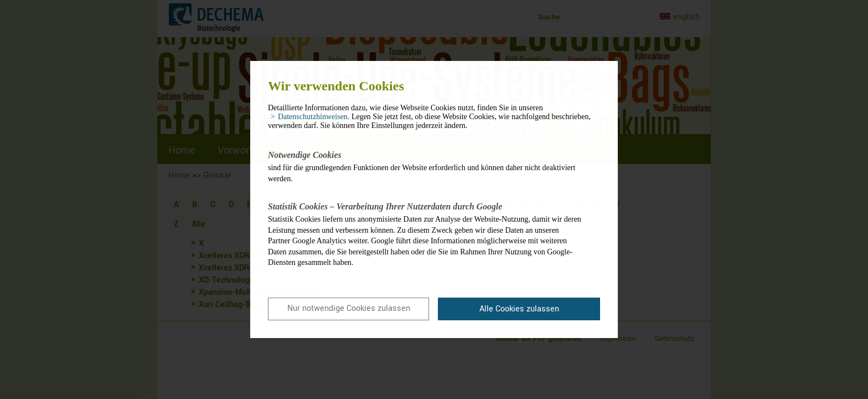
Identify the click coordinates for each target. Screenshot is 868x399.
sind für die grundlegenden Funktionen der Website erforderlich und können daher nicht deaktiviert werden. (425, 166)
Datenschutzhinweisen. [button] (314, 117)
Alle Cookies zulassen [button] (519, 309)
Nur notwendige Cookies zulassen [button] (349, 308)
